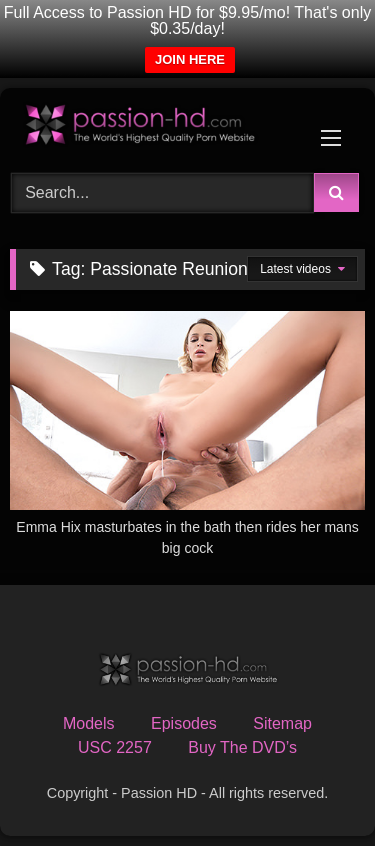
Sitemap (282, 723)
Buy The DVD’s (242, 747)
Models (89, 723)
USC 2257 (115, 747)
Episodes (184, 723)
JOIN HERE (190, 59)
